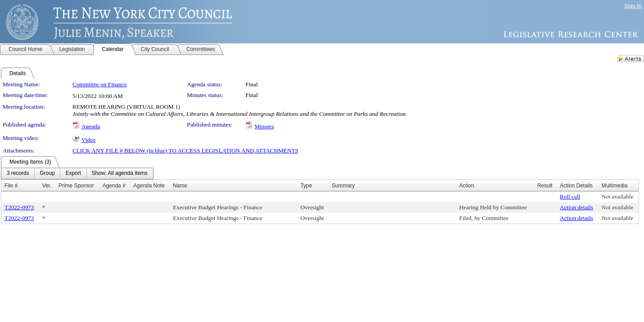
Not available (617, 197)
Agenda (91, 126)
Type (306, 186)
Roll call (570, 197)
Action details (576, 207)
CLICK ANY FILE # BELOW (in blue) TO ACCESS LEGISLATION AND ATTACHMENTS (185, 150)
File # (11, 186)
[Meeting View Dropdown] (120, 174)
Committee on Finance (100, 84)
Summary (343, 186)
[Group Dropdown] (47, 174)
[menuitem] (18, 174)
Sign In (633, 6)
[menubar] (77, 174)
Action (467, 186)
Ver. (47, 186)
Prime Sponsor (76, 186)
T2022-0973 (19, 207)
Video (89, 140)
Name (180, 186)
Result (545, 186)
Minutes (264, 126)
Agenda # (114, 186)
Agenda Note (149, 186)
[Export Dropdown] (73, 174)
